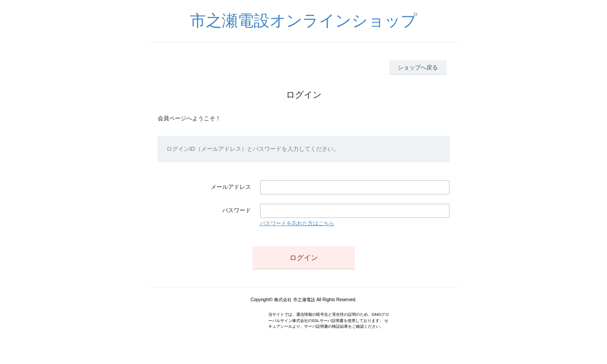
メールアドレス (231, 187)
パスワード (237, 210)
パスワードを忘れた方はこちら (297, 223)
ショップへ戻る (418, 67)
